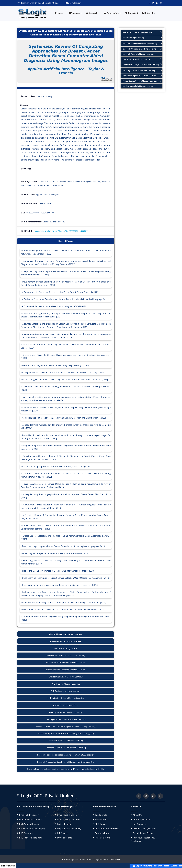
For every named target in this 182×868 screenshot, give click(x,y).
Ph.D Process (101, 824)
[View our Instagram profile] (161, 3)
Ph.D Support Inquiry (29, 824)
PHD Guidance (26, 833)
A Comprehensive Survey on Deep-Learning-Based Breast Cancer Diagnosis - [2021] (61, 292)
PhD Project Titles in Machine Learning (142, 70)
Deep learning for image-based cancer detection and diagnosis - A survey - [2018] (60, 585)
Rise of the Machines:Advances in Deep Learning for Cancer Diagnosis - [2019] (59, 571)
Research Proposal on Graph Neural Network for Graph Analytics (66, 762)
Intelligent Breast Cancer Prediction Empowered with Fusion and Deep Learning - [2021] (63, 372)
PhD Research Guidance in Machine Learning (66, 655)
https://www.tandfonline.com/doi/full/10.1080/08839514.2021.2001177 (63, 231)
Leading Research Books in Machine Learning (66, 719)
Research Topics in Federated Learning (66, 741)
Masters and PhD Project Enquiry (66, 641)
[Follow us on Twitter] (153, 3)
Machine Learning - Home (66, 648)
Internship (149, 13)
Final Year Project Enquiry (142, 38)
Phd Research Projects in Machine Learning (142, 64)
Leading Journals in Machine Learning (66, 712)
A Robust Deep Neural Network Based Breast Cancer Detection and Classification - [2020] (64, 418)
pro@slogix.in (73, 3)
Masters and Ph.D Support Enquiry (142, 32)
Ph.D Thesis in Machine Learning (142, 59)
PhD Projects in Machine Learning (66, 691)
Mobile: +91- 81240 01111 (69, 819)
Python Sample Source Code (66, 705)
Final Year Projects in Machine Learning (142, 76)
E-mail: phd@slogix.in (29, 815)
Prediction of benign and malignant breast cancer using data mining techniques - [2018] (63, 610)
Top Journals (101, 815)
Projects (131, 13)
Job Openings (139, 824)
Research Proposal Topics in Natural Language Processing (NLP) (66, 733)
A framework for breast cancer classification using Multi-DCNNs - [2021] (56, 306)
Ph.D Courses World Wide (107, 829)
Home (59, 13)
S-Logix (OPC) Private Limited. (80, 859)
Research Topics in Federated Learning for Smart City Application (66, 755)
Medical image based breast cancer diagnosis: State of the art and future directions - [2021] (65, 380)
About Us (137, 815)
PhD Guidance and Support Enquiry (66, 634)
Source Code (111, 13)
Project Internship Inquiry (69, 829)
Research (92, 13)
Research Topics (103, 838)
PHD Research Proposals (31, 838)
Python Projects (65, 838)
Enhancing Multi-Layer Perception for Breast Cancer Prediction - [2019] (55, 553)
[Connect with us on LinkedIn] (157, 3)
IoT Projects (63, 833)
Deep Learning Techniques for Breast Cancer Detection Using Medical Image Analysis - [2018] (66, 578)
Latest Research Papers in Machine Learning (66, 670)
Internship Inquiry (141, 819)
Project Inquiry (64, 824)
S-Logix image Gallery (143, 833)
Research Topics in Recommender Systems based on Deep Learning (66, 726)
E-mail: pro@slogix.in (67, 815)
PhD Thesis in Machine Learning (66, 684)
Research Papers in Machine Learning (142, 54)
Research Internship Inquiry (32, 829)
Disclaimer (115, 859)
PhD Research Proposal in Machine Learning (66, 663)
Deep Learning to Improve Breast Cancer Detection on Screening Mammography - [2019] (64, 546)
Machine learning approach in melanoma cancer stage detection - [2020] (56, 466)
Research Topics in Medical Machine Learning (66, 748)
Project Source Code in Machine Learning (142, 81)
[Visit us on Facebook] (149, 3)
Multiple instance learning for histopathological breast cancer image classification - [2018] (64, 602)
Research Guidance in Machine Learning (142, 44)
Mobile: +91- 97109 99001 (31, 819)
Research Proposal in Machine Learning (142, 49)
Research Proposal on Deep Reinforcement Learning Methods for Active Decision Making (66, 769)
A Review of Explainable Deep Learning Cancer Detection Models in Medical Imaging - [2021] (65, 299)
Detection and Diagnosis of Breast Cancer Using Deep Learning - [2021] (55, 365)
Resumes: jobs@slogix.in (144, 829)
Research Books (103, 833)
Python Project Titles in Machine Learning (66, 698)
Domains (74, 13)
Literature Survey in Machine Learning (66, 677)
